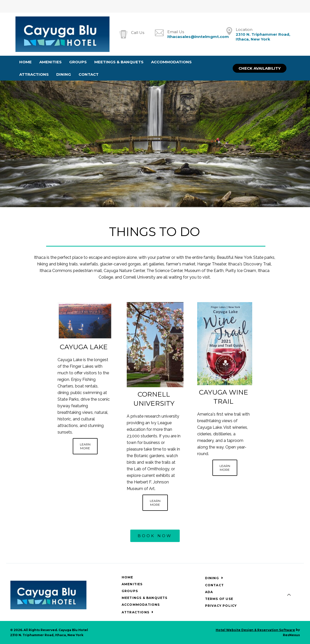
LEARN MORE (85, 446)
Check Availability (260, 68)
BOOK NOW (155, 536)
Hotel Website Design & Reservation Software (255, 630)
